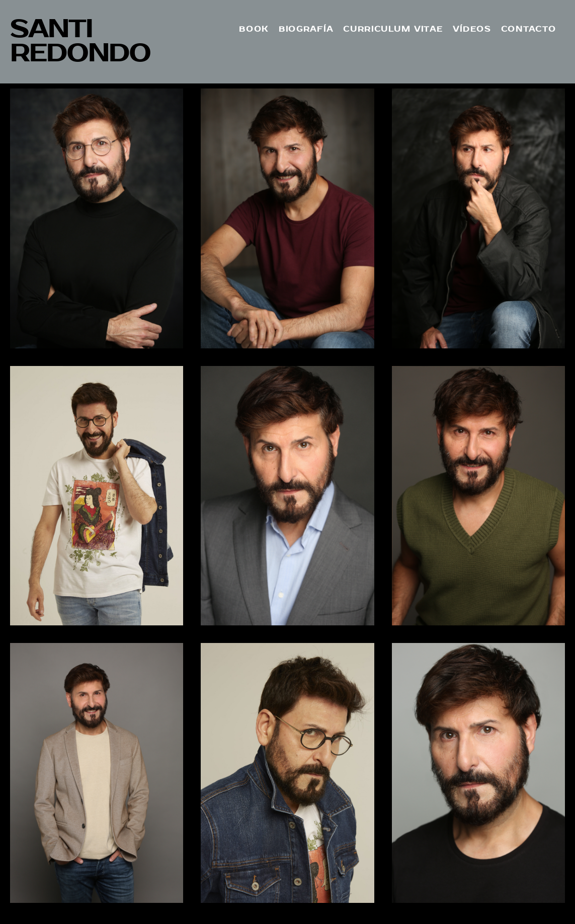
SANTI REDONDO (80, 41)
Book (254, 29)
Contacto (529, 29)
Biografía (306, 29)
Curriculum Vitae (393, 29)
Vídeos (472, 29)
